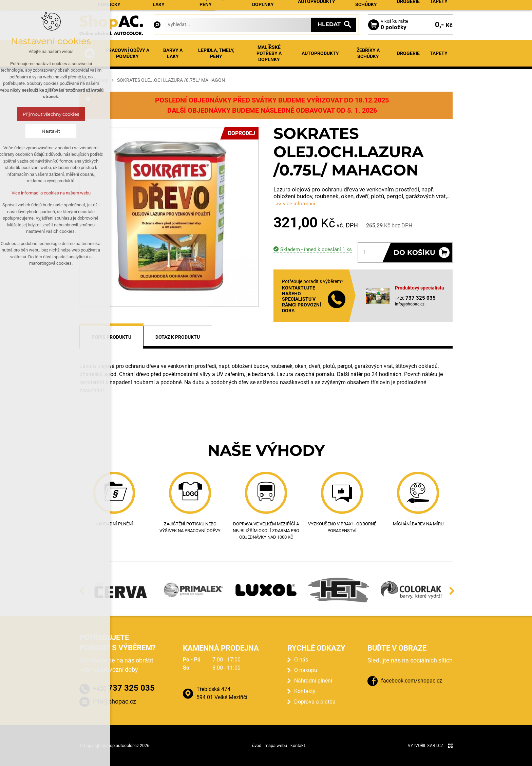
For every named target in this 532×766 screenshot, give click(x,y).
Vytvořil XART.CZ (425, 746)
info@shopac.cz (410, 304)
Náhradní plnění (264, 7)
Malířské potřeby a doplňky (269, 53)
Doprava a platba (315, 702)
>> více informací (296, 204)
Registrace (440, 8)
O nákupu (323, 7)
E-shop (208, 7)
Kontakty (349, 7)
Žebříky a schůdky (368, 53)
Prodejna (297, 7)
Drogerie (408, 53)
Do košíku (414, 253)
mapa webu (276, 745)
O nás (301, 660)
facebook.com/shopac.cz (412, 681)
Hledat (329, 24)
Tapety (439, 53)
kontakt (298, 745)
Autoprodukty (320, 53)
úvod (257, 745)
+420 (124, 688)
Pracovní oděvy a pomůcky (127, 53)
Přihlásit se (407, 8)
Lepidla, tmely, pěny (216, 53)
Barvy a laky (173, 53)
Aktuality (231, 7)
